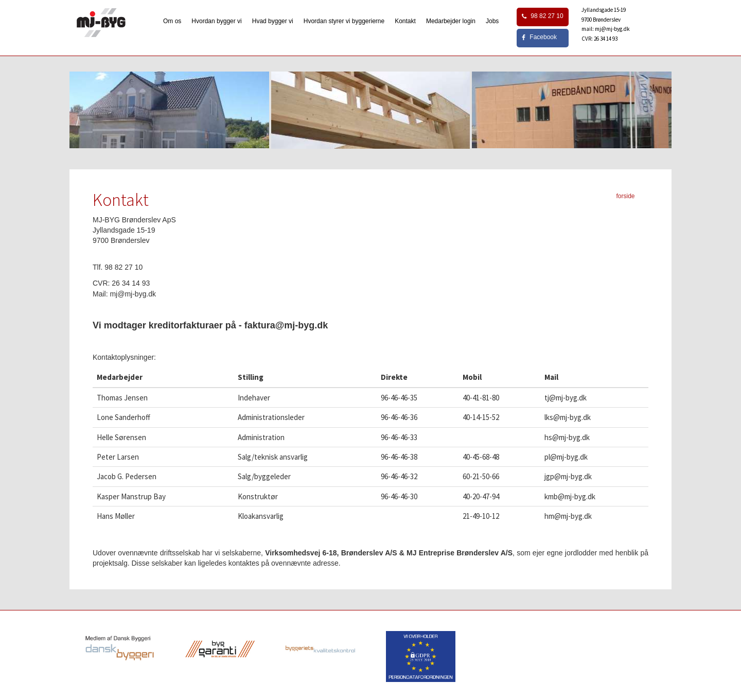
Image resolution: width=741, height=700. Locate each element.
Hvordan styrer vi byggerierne (344, 21)
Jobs (492, 21)
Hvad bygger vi (273, 21)
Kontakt (405, 21)
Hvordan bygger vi (216, 21)
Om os (172, 21)
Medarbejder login (451, 21)
